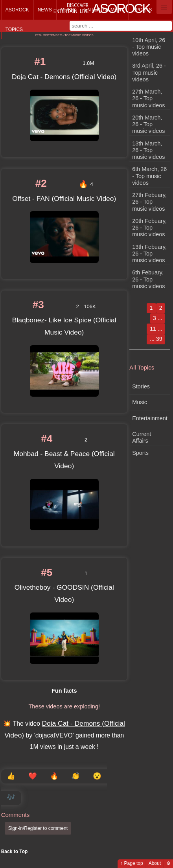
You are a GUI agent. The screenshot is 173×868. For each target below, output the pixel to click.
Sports (142, 10)
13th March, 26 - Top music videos (148, 150)
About (155, 863)
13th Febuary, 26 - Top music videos (149, 254)
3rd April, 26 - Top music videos (149, 73)
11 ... (156, 329)
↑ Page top (132, 863)
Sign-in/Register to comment (38, 828)
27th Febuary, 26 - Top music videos (149, 202)
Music (68, 10)
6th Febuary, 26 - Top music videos (148, 279)
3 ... (157, 318)
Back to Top (15, 851)
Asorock (17, 10)
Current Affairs (142, 437)
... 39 (156, 339)
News (45, 10)
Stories (141, 386)
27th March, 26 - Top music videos (148, 98)
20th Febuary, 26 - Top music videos (149, 228)
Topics (14, 29)
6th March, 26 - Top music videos (149, 176)
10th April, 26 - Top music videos (149, 47)
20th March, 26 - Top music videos (148, 124)
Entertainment (104, 10)
